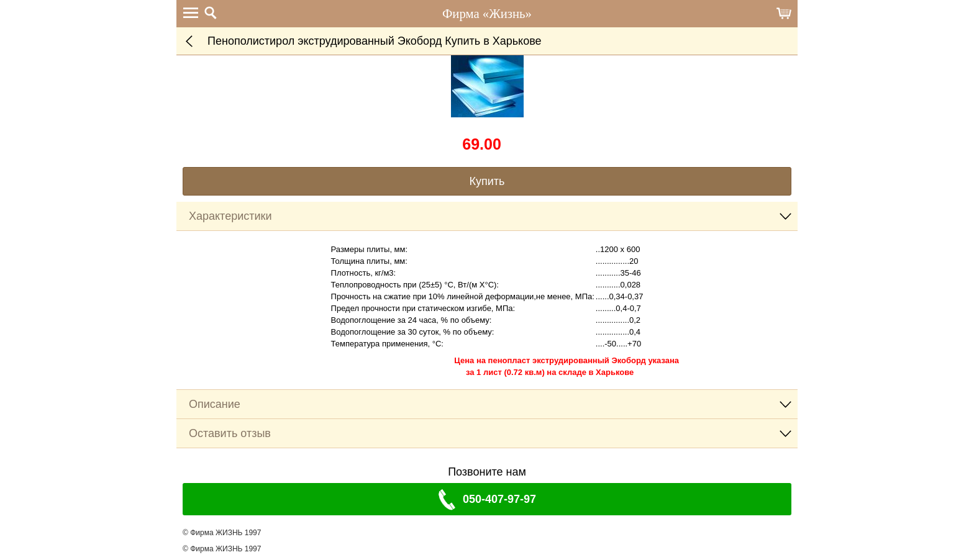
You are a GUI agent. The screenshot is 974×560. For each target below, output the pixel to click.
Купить (487, 181)
